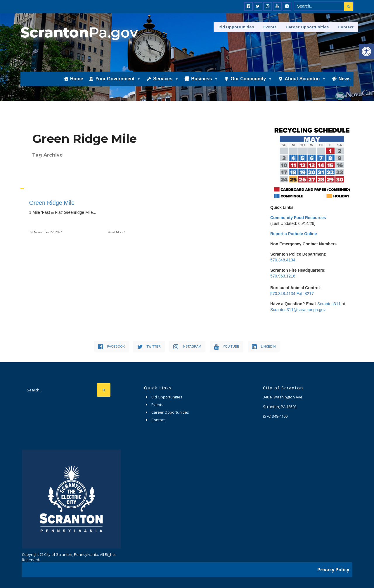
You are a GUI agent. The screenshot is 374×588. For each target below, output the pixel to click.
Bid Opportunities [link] (238, 27)
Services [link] (166, 81)
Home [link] (77, 81)
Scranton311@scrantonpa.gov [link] (298, 310)
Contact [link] (346, 27)
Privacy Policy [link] (333, 569)
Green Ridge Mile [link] (52, 203)
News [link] (344, 81)
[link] (366, 51)
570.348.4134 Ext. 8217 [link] (292, 294)
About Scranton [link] (305, 81)
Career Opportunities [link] (308, 27)
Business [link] (205, 81)
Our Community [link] (251, 81)
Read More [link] (117, 232)
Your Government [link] (118, 81)
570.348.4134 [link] (283, 260)
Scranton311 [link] (329, 304)
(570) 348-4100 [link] (275, 416)
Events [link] (271, 27)
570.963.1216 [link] (283, 276)
